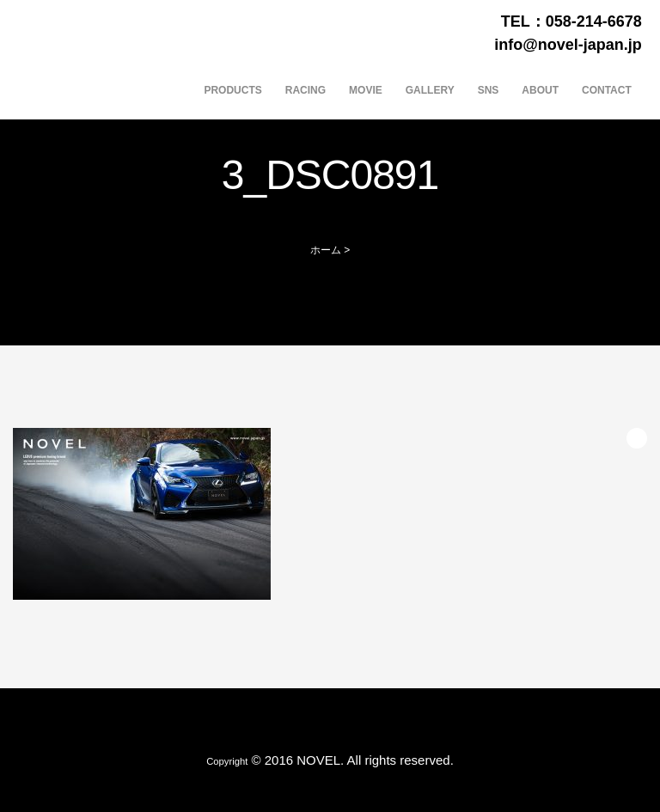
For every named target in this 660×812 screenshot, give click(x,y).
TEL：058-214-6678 (571, 21)
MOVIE (366, 90)
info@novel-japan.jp (568, 45)
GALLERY (430, 90)
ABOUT (540, 90)
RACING (306, 90)
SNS (489, 90)
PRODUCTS (232, 90)
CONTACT (607, 90)
